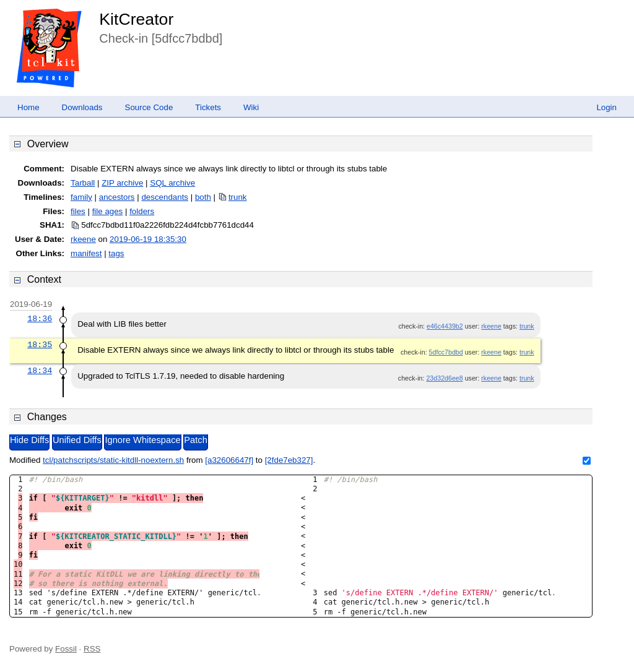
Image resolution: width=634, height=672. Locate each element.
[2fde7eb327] (289, 460)
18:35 (40, 345)
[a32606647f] (229, 460)
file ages (108, 211)
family (81, 197)
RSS (92, 649)
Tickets (208, 107)
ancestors (117, 197)
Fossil (66, 649)
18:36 (40, 319)
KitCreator (136, 19)
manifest (86, 253)
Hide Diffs (29, 440)
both (203, 197)
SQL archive (172, 183)
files (78, 211)
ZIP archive (122, 183)
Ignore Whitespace (142, 440)
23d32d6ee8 (444, 378)
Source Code (149, 107)
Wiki (251, 107)
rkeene (83, 239)
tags (116, 253)
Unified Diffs (77, 440)
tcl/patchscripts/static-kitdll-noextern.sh (113, 460)
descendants (165, 197)
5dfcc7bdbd (446, 352)
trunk (238, 197)
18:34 (40, 371)
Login (606, 107)
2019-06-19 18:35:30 (148, 239)
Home (28, 107)
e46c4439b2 (445, 326)
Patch (195, 440)
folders (142, 211)
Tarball (83, 183)
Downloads (82, 107)
